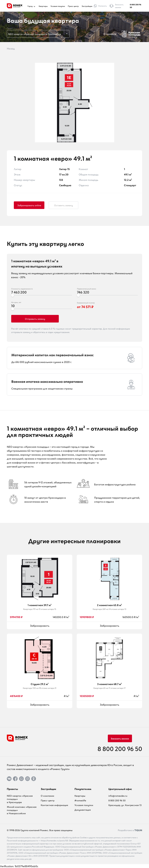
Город (32, 6)
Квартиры (43, 6)
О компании (47, 796)
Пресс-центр (48, 800)
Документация (83, 810)
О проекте (110, 34)
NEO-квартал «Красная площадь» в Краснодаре (20, 799)
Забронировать (40, 625)
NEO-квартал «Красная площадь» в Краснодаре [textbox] (35, 34)
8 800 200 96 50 (135, 6)
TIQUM (138, 830)
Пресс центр (73, 6)
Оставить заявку (64, 205)
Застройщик (87, 6)
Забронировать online (29, 205)
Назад (11, 48)
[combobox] (38, 34)
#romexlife (80, 800)
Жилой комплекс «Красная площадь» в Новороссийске (22, 810)
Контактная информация (54, 805)
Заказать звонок (120, 738)
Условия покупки (58, 6)
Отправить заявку (35, 319)
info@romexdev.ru (118, 796)
